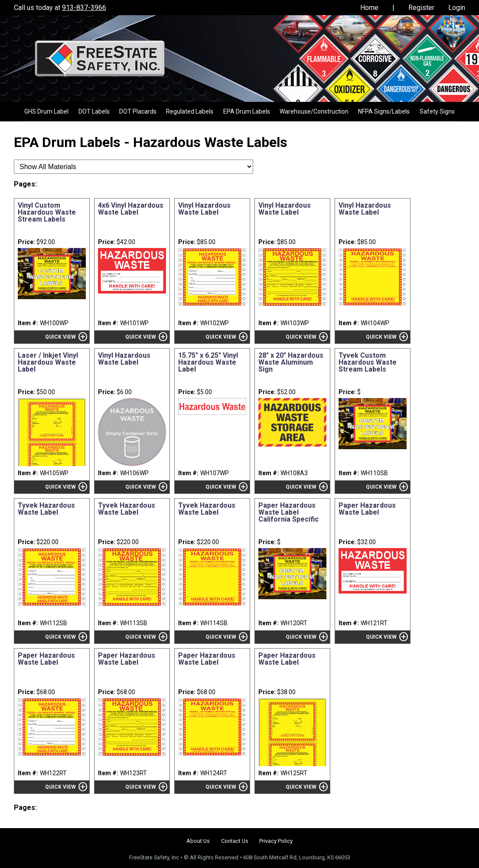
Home (369, 8)
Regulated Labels (190, 111)
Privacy (276, 841)
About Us (198, 841)
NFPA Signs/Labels (384, 111)
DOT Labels (94, 111)
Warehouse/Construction (314, 111)
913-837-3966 (84, 8)
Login (457, 8)
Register (421, 8)
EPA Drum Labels (247, 111)
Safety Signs (437, 111)
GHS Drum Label (46, 111)
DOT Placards (138, 111)
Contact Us (235, 841)
